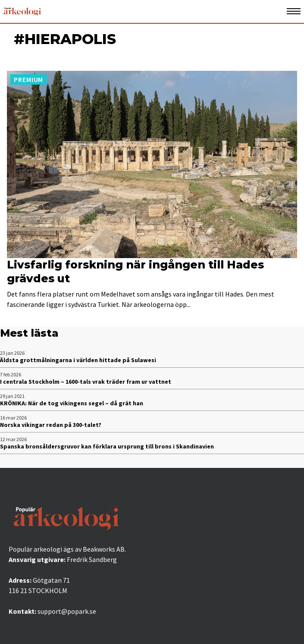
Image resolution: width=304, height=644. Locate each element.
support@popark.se (67, 611)
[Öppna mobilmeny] (294, 11)
